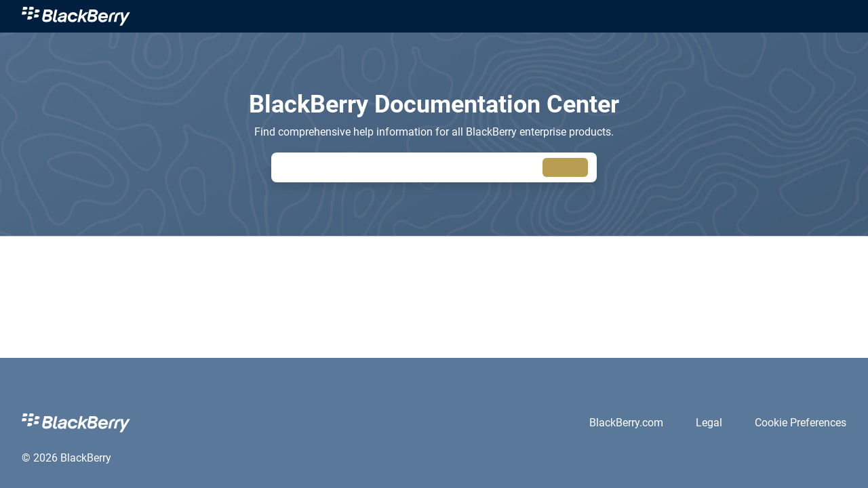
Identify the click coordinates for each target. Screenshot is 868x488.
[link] (76, 16)
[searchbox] (565, 168)
